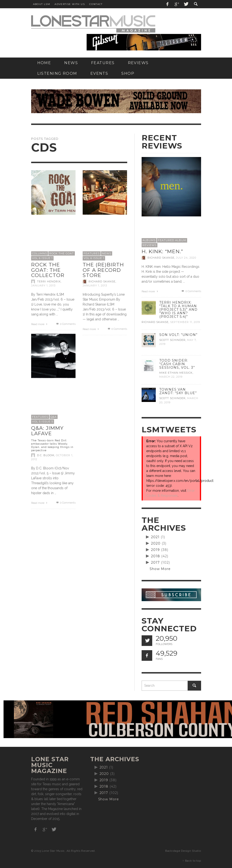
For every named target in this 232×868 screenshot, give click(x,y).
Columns (40, 253)
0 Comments (66, 324)
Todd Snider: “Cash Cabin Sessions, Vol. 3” (177, 364)
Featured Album (172, 240)
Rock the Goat (62, 253)
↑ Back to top (192, 861)
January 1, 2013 (43, 285)
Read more (40, 324)
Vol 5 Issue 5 (43, 422)
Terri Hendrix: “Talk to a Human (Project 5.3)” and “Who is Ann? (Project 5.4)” (178, 310)
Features (92, 253)
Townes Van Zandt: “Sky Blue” (178, 391)
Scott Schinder (172, 340)
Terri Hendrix (49, 281)
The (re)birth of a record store (103, 270)
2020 (156, 543)
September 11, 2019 (185, 322)
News (107, 253)
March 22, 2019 (171, 377)
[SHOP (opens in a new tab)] (128, 73)
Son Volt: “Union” (178, 335)
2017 (155, 562)
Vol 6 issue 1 (42, 258)
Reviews (150, 245)
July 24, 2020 (186, 258)
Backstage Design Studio (183, 851)
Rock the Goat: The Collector (48, 270)
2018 (156, 556)
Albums (149, 240)
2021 (155, 537)
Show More (160, 569)
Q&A (54, 417)
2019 (155, 550)
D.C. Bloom (46, 455)
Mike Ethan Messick (176, 373)
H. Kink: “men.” (162, 251)
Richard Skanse (102, 281)
